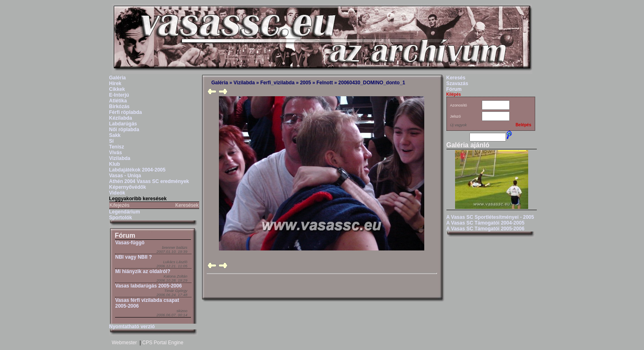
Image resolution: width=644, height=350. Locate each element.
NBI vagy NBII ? (134, 257)
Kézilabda (121, 118)
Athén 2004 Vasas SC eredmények (149, 181)
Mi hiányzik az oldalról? (143, 271)
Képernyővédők (128, 187)
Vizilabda (120, 158)
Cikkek (117, 89)
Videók (117, 193)
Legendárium (125, 212)
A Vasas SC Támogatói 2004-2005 (485, 223)
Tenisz (117, 147)
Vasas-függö (130, 243)
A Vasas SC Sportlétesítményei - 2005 (490, 217)
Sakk (115, 135)
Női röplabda (124, 130)
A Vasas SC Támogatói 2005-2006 (485, 229)
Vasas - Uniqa (125, 176)
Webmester (124, 343)
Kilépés (454, 94)
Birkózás (120, 107)
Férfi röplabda (126, 112)
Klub (115, 164)
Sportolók (121, 218)
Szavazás (457, 83)
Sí (112, 141)
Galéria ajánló (468, 145)
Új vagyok (459, 125)
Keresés (456, 78)
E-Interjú (119, 95)
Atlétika (118, 101)
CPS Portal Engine (163, 343)
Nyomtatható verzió (132, 327)
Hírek (115, 83)
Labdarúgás (123, 124)
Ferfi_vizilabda (277, 83)
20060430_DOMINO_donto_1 (372, 83)
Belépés (523, 125)
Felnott (324, 83)
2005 (305, 83)
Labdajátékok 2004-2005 (137, 170)
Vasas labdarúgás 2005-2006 (149, 286)
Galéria (118, 78)
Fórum (125, 235)
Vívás (116, 153)
